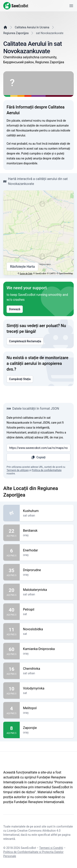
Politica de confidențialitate (47, 470)
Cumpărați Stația (20, 379)
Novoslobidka (47, 629)
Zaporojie (47, 728)
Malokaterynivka (47, 590)
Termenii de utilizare (18, 470)
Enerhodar (47, 550)
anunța (37, 158)
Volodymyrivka (47, 688)
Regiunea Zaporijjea (16, 33)
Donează (15, 309)
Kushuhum (47, 511)
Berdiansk (47, 531)
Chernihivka (47, 669)
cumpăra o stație (40, 153)
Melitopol (47, 708)
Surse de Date (26, 274)
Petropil (47, 610)
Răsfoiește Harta (22, 267)
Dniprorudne (47, 570)
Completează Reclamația (25, 341)
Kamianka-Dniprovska (47, 649)
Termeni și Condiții (51, 848)
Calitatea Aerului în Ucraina (32, 27)
